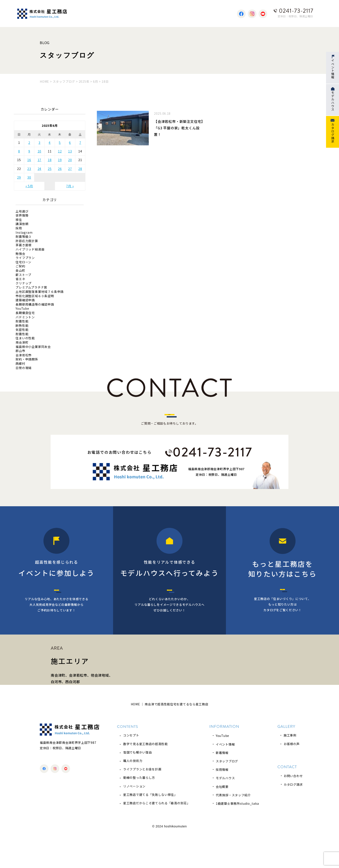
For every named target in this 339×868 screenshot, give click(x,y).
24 (40, 169)
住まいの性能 (25, 338)
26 (60, 169)
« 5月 (29, 186)
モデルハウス (225, 813)
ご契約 (20, 266)
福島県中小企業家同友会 (33, 347)
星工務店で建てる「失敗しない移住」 (150, 830)
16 (29, 160)
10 (40, 151)
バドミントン (25, 317)
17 (40, 160)
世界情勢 (22, 215)
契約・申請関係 (27, 359)
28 (80, 169)
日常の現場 (24, 368)
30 (29, 177)
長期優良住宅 (25, 313)
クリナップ (24, 283)
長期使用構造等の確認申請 (35, 304)
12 (60, 151)
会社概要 (222, 821)
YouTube (22, 309)
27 (70, 169)
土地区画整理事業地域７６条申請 (40, 292)
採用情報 (222, 805)
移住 (19, 220)
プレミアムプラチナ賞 (31, 287)
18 (50, 160)
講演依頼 (22, 224)
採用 (19, 228)
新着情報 (222, 788)
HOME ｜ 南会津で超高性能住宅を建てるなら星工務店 (170, 739)
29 (19, 177)
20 (70, 160)
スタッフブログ (227, 796)
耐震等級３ (24, 237)
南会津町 (22, 342)
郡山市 (20, 351)
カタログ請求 (293, 819)
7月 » (70, 186)
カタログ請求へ (283, 607)
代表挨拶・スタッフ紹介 (233, 830)
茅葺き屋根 (24, 245)
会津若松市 (24, 355)
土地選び (22, 211)
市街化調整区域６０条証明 (35, 296)
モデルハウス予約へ (169, 607)
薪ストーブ (23, 275)
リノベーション (134, 821)
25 (50, 169)
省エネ (20, 279)
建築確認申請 (25, 300)
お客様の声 (292, 779)
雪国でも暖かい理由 (138, 787)
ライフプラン (25, 258)
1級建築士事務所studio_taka (237, 838)
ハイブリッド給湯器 (30, 249)
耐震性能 (22, 321)
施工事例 (290, 770)
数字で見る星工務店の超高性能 (146, 779)
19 (60, 160)
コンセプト (131, 770)
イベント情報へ (57, 607)
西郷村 (20, 364)
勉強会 (20, 254)
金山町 (20, 271)
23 (29, 169)
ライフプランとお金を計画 (142, 804)
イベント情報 (225, 779)
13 (70, 151)
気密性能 (22, 330)
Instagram (24, 232)
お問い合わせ (293, 811)
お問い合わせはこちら (170, 422)
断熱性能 (22, 326)
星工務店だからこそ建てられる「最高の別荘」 (157, 838)
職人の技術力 (133, 796)
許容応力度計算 (27, 241)
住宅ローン (23, 262)
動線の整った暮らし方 (139, 812)
